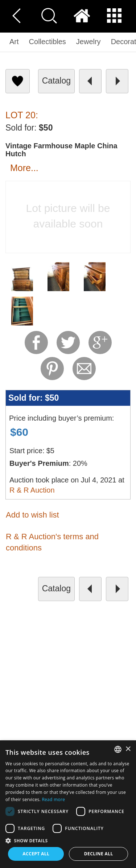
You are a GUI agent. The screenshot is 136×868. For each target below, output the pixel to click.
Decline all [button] (99, 854)
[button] (68, 840)
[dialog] (68, 804)
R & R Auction (32, 490)
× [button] (128, 749)
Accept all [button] (36, 854)
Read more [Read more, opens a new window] (53, 799)
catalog (56, 81)
